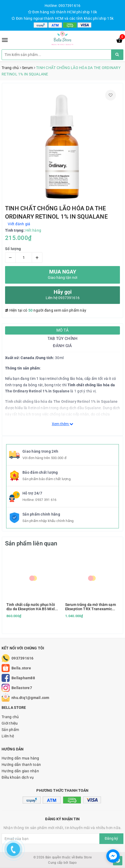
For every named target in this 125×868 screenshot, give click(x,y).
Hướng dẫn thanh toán (21, 765)
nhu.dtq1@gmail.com (30, 698)
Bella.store (21, 668)
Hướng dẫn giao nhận (20, 771)
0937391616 (23, 658)
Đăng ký (111, 838)
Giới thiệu (10, 723)
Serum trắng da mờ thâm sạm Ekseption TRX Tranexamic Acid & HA (91, 607)
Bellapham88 (23, 678)
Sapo (73, 863)
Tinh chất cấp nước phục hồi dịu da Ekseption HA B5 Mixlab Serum (33, 607)
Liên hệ (8, 736)
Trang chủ (10, 717)
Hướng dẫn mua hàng (20, 758)
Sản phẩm (10, 730)
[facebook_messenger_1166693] (113, 856)
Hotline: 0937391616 (63, 6)
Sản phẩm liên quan (31, 543)
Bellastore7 (22, 688)
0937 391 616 (46, 500)
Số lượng (13, 249)
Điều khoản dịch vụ (18, 777)
